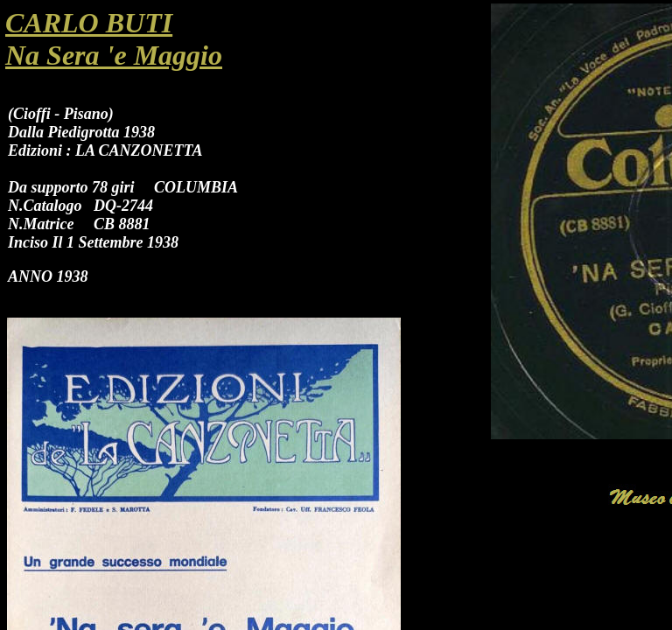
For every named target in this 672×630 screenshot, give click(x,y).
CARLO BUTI (89, 23)
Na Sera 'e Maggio (114, 55)
